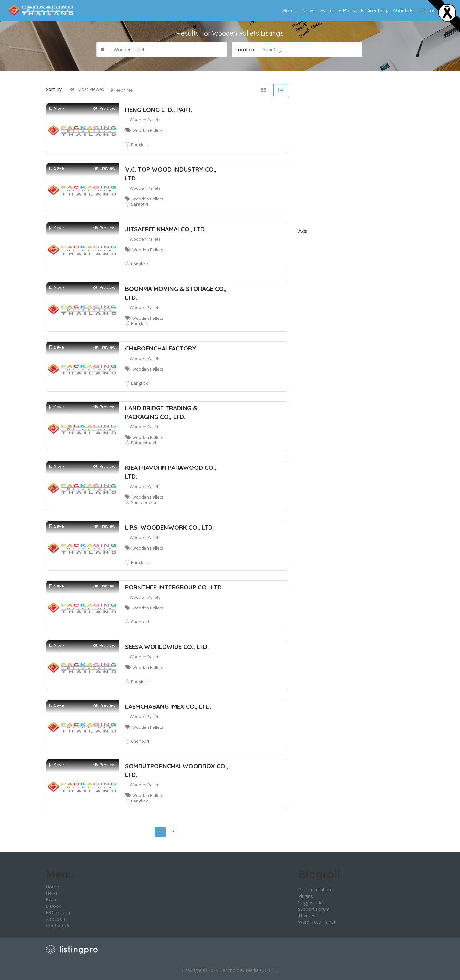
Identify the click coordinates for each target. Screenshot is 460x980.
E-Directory (374, 11)
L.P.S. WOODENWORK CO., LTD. (169, 527)
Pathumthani (144, 443)
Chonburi (140, 622)
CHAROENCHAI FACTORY (161, 348)
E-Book (347, 11)
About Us (403, 11)
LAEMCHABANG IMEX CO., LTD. (168, 706)
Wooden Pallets (145, 120)
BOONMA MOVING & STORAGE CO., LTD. (176, 293)
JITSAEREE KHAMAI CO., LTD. (166, 229)
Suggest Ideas (313, 903)
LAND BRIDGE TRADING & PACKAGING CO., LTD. (161, 412)
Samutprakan (144, 502)
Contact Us (432, 11)
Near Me (124, 90)
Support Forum (314, 909)
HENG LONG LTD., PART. (159, 110)
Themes (307, 915)
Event (326, 11)
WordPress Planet (317, 922)
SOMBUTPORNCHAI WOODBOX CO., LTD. (177, 770)
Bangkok (139, 145)
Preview (104, 108)
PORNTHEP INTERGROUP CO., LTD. (174, 587)
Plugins (305, 896)
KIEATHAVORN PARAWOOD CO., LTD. (171, 472)
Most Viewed (91, 89)
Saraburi (139, 204)
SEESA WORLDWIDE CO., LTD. (167, 647)
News (308, 11)
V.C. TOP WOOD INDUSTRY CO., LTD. (171, 174)
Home (290, 11)
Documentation (315, 890)
